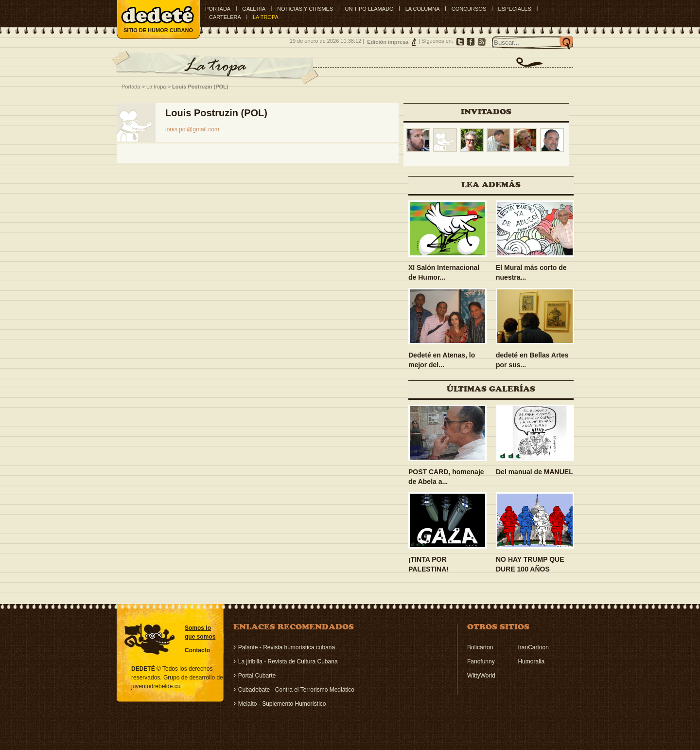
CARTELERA (225, 17)
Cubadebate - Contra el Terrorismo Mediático (296, 690)
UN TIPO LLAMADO (369, 9)
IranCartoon (533, 647)
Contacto (197, 650)
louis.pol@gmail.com (192, 129)
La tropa (156, 87)
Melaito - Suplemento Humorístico (282, 704)
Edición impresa (388, 42)
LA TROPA (266, 17)
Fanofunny (481, 661)
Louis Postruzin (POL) (200, 87)
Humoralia (531, 661)
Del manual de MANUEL (534, 472)
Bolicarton (480, 647)
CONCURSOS (469, 9)
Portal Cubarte (257, 676)
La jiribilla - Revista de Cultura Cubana (288, 661)
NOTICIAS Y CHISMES (305, 9)
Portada (218, 9)
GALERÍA (254, 9)
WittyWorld (481, 676)
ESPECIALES (514, 9)
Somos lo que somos (200, 632)
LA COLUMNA (423, 9)
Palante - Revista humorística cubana (287, 647)
